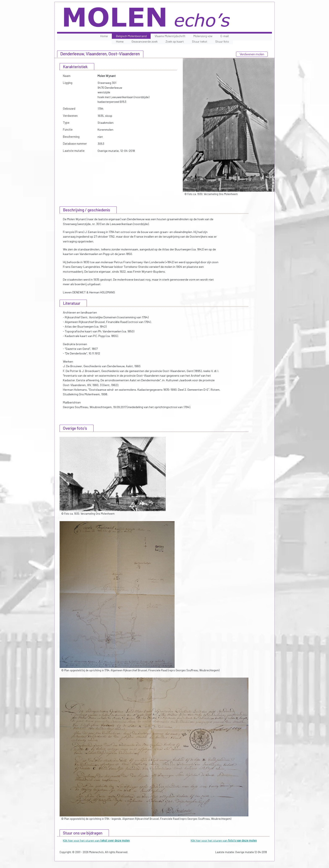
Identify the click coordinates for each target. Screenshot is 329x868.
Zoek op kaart (175, 41)
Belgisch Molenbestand (131, 36)
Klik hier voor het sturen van (96, 840)
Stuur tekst (200, 41)
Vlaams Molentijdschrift (170, 36)
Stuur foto (222, 41)
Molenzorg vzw (203, 36)
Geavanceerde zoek (145, 41)
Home (104, 36)
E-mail (225, 36)
